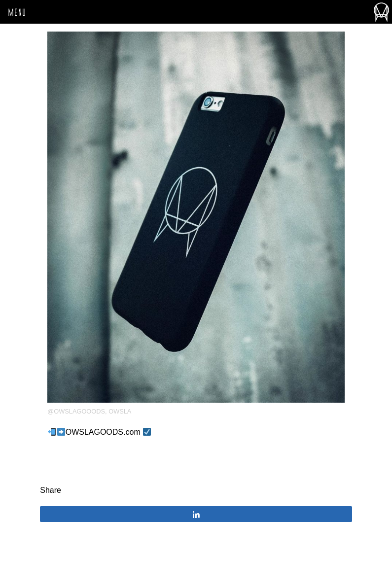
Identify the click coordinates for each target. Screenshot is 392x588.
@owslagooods (76, 411)
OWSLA (120, 411)
